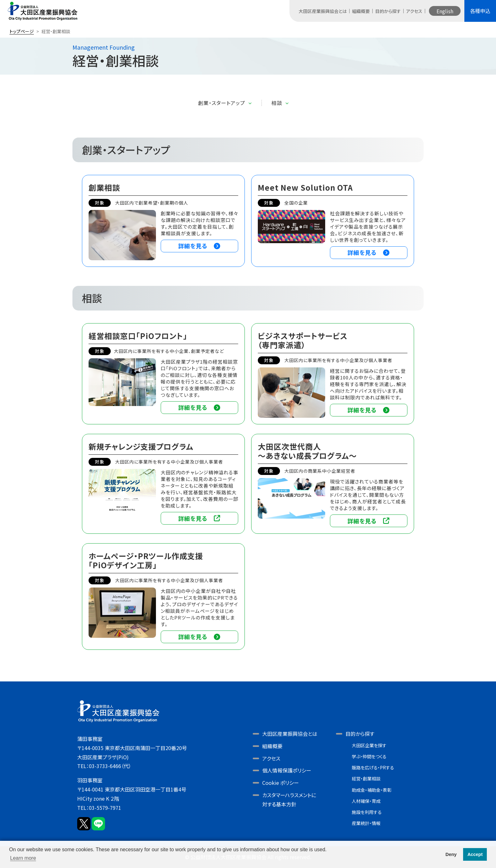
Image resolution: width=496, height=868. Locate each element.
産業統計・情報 (366, 823)
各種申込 (480, 11)
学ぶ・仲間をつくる (369, 756)
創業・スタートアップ (222, 103)
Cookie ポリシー (281, 783)
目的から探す (388, 11)
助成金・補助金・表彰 (372, 790)
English (445, 11)
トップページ (22, 31)
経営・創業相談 (366, 779)
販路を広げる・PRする (373, 767)
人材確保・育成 (366, 801)
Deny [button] (451, 854)
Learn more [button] (23, 858)
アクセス (414, 11)
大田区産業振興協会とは (323, 11)
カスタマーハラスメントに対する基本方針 (289, 800)
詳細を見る (199, 246)
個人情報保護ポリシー (287, 770)
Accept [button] (475, 854)
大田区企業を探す (369, 745)
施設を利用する (367, 812)
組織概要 (361, 11)
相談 (277, 103)
